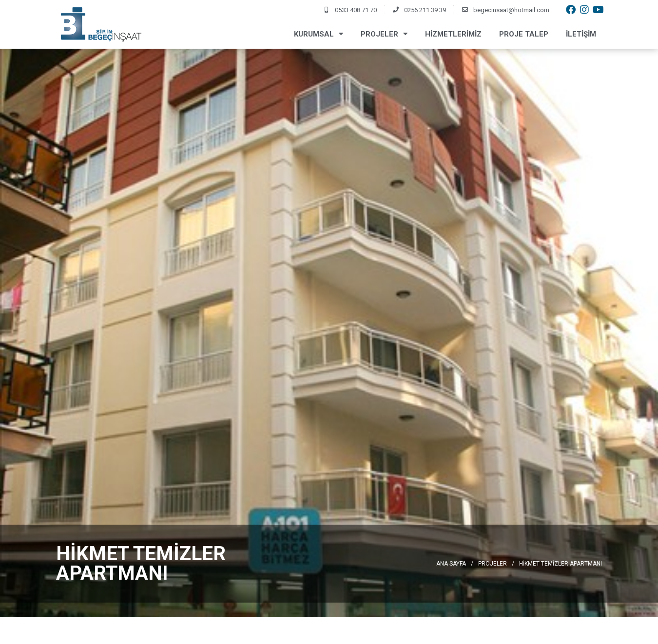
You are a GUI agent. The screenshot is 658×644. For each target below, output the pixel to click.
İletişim (581, 34)
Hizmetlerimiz (453, 34)
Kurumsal (319, 34)
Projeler (384, 34)
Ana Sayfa (451, 564)
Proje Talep (524, 34)
